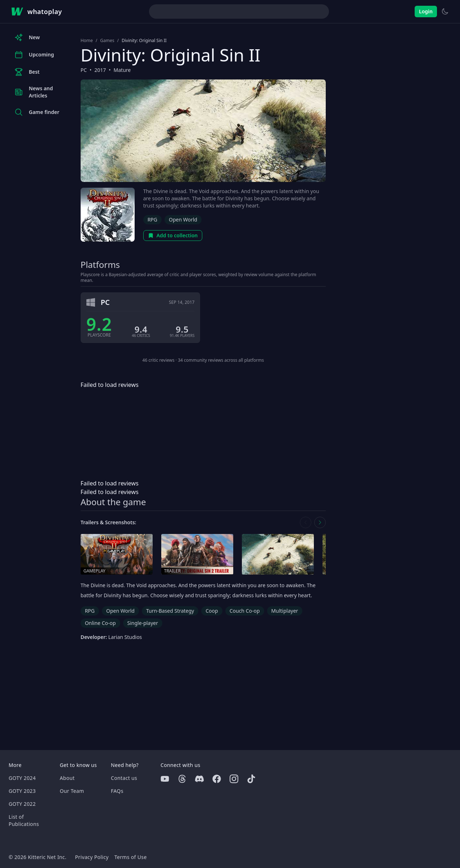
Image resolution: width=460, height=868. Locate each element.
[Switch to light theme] (445, 12)
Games (107, 41)
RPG (152, 220)
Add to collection (173, 235)
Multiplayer (285, 611)
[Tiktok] (251, 779)
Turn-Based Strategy (170, 611)
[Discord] (199, 779)
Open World (183, 220)
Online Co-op (100, 623)
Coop (212, 611)
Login (426, 11)
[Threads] (182, 779)
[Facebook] (217, 779)
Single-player (143, 623)
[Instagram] (234, 779)
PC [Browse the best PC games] (84, 70)
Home (87, 41)
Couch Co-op (245, 611)
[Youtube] (165, 779)
